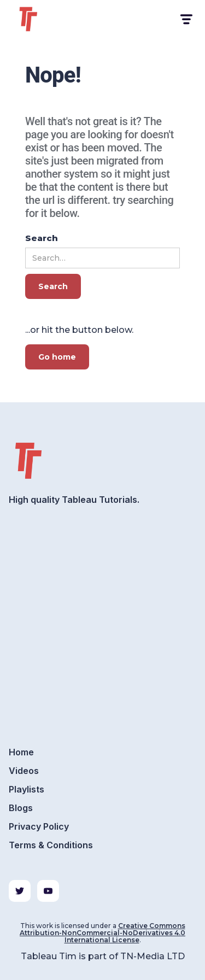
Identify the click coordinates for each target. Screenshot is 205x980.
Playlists (27, 789)
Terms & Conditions (51, 845)
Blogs (21, 808)
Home (21, 752)
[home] (42, 19)
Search (42, 238)
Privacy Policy (39, 826)
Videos (24, 771)
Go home (57, 357)
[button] (186, 19)
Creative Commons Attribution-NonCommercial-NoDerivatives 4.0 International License (102, 933)
